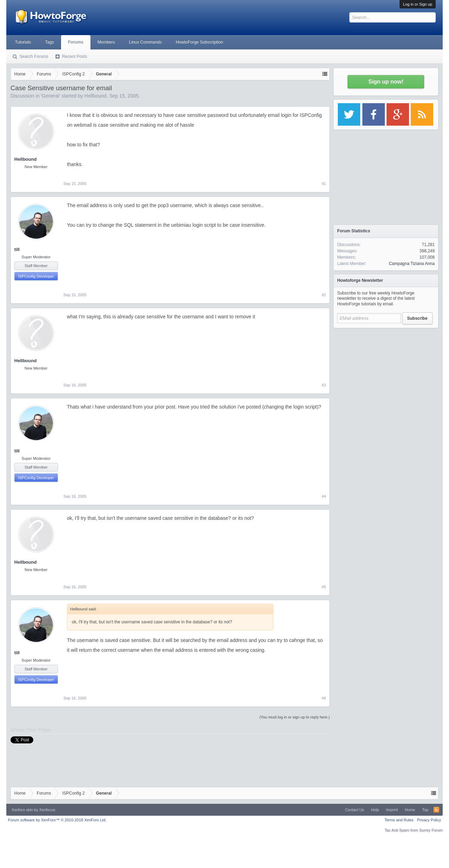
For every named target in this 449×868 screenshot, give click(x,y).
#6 (324, 698)
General (51, 96)
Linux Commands (145, 42)
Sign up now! (386, 82)
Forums (76, 42)
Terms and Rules (399, 820)
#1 (324, 184)
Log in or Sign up (418, 4)
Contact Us (354, 810)
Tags (49, 42)
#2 (324, 295)
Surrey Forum (431, 830)
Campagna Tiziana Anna (412, 264)
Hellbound (96, 96)
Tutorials (23, 42)
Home (410, 810)
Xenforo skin (22, 810)
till (17, 249)
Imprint (392, 810)
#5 (324, 587)
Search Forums (34, 57)
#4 (324, 496)
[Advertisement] (386, 376)
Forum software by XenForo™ (57, 820)
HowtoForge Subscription (199, 42)
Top (425, 810)
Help (375, 810)
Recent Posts (75, 57)
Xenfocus (47, 810)
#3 (324, 385)
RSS (436, 810)
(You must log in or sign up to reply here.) (294, 717)
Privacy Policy (429, 820)
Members (106, 42)
